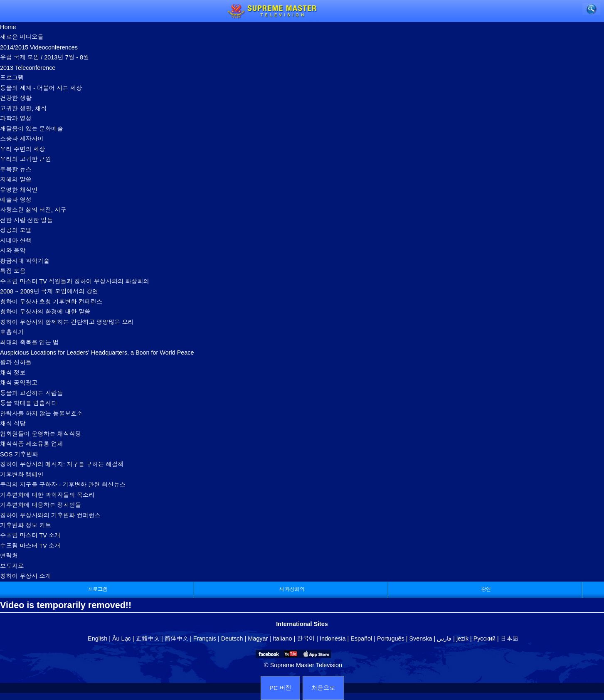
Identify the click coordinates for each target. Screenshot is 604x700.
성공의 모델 (16, 230)
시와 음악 (13, 251)
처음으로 (323, 688)
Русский (484, 638)
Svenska (420, 638)
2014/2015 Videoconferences (39, 47)
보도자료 (12, 566)
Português (391, 638)
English (97, 638)
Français (205, 638)
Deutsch (232, 638)
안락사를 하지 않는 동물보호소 (41, 414)
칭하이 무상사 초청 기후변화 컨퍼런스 (51, 302)
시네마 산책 (16, 241)
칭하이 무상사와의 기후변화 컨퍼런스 (50, 515)
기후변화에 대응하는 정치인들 (41, 505)
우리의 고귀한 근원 (26, 159)
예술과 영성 (16, 200)
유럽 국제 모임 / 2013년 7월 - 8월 (44, 57)
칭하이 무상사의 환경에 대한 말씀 (45, 312)
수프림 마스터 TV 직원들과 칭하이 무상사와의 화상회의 (75, 281)
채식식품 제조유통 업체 (32, 444)
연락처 (9, 556)
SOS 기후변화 (19, 454)
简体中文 (176, 638)
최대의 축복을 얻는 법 (30, 343)
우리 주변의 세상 (23, 149)
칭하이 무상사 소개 (26, 576)
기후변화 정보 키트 (26, 525)
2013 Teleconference (28, 68)
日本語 (509, 638)
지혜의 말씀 (16, 180)
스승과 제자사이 (22, 139)
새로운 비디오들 (22, 37)
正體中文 (148, 638)
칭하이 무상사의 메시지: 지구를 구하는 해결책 (62, 464)
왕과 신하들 (16, 362)
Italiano (282, 638)
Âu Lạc (122, 638)
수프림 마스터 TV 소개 (30, 535)
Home (8, 27)
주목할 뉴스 (16, 170)
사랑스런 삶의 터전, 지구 (33, 210)
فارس (444, 638)
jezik (462, 638)
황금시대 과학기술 (25, 261)
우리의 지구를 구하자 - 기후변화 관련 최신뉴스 (63, 485)
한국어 (306, 638)
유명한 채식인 (19, 190)
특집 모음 (13, 271)
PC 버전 (280, 688)
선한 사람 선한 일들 (26, 220)
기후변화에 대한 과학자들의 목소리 (47, 495)
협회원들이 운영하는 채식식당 (41, 434)
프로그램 (12, 78)
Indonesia (333, 638)
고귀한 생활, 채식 (23, 108)
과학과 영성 (16, 118)
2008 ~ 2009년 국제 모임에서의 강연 (49, 291)
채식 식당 (13, 424)
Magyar (258, 638)
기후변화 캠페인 (22, 475)
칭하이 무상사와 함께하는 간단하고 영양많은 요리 (67, 322)
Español (361, 638)
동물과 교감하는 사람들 (32, 393)
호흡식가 (12, 332)
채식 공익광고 (19, 383)
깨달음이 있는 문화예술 (32, 129)
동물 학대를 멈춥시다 (29, 403)
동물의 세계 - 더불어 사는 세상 (41, 88)
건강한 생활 (16, 98)
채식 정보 (13, 373)
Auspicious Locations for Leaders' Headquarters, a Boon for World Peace (97, 352)
